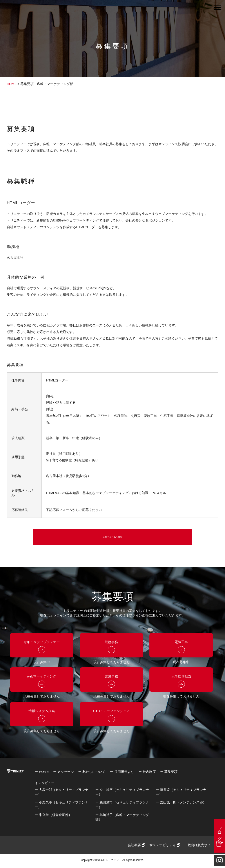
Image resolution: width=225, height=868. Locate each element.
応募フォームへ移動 (112, 538)
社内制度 (149, 773)
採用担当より (124, 773)
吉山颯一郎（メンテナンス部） (183, 804)
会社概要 (136, 847)
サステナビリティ (165, 847)
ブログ (220, 831)
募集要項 (171, 773)
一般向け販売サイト (201, 847)
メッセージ (66, 773)
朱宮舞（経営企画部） (55, 816)
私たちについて (94, 773)
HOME (12, 84)
